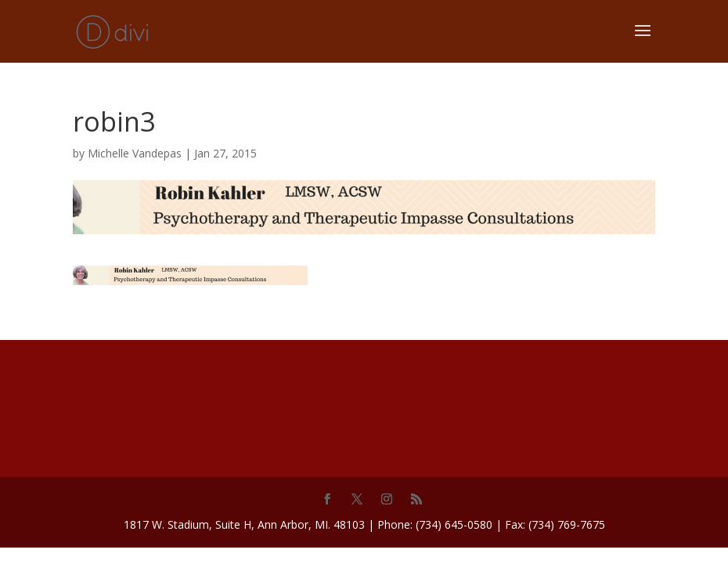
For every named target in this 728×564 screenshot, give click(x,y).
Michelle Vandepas (135, 153)
